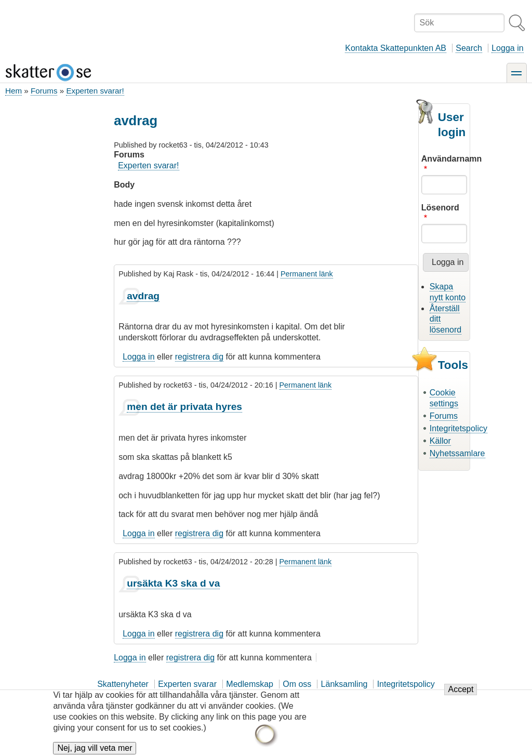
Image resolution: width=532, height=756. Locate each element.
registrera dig (199, 357)
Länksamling (344, 684)
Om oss (297, 684)
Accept (461, 695)
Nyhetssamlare (457, 453)
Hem (14, 91)
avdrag (143, 296)
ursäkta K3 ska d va (173, 583)
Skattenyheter (123, 684)
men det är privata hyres (184, 407)
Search (469, 48)
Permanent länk (307, 274)
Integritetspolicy (458, 428)
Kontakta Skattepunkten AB (396, 48)
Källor (440, 441)
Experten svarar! (95, 91)
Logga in (507, 48)
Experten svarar (187, 684)
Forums (44, 91)
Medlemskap (250, 684)
